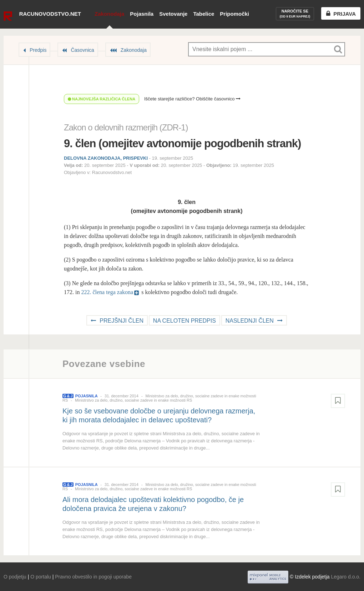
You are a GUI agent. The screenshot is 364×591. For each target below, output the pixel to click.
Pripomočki (234, 14)
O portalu (41, 577)
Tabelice (204, 14)
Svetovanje (173, 14)
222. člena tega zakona (107, 292)
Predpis (38, 50)
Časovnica (82, 50)
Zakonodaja (109, 14)
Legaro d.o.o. (346, 577)
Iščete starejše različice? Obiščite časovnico (192, 99)
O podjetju (15, 577)
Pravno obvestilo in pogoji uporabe (93, 577)
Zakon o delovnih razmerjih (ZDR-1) (126, 127)
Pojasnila (142, 14)
